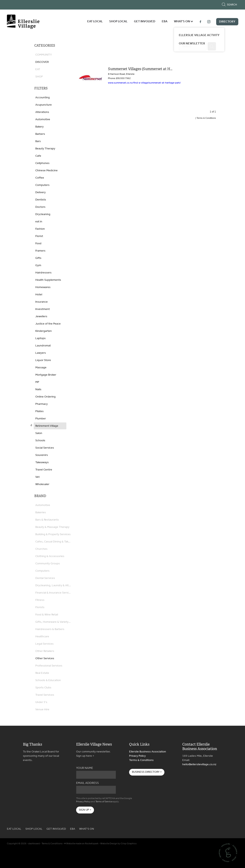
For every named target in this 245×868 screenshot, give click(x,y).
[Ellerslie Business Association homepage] (30, 22)
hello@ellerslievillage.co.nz (199, 765)
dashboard (34, 844)
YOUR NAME (85, 768)
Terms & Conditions (141, 760)
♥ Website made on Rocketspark (81, 844)
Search (229, 5)
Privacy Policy (83, 802)
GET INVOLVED (145, 21)
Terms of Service (104, 802)
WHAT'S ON (183, 21)
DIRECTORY (227, 22)
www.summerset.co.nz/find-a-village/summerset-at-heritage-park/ (144, 83)
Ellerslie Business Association (148, 752)
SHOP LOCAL (118, 21)
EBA (165, 21)
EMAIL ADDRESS (87, 783)
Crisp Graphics (129, 844)
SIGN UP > (85, 810)
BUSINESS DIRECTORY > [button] (147, 772)
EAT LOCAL (95, 21)
